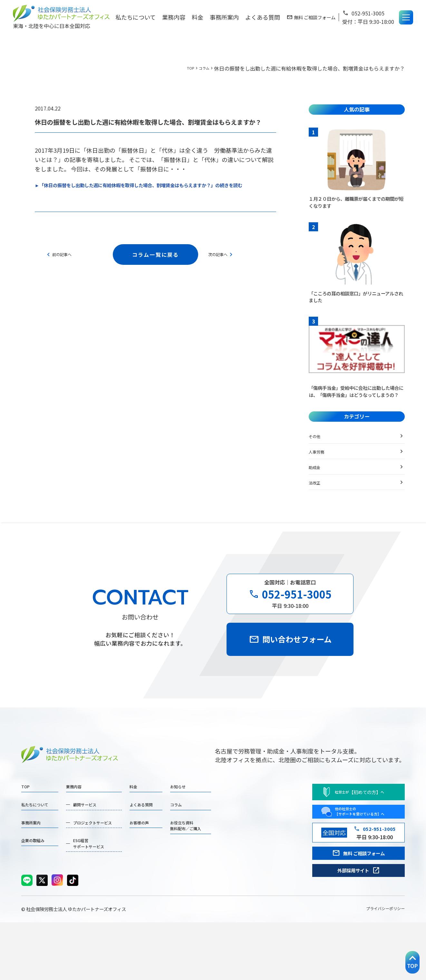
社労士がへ (341, 829)
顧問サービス (100, 847)
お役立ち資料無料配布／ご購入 (237, 874)
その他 (317, 455)
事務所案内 (224, 17)
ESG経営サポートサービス (106, 895)
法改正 (317, 501)
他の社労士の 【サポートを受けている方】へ (349, 853)
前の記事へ (63, 264)
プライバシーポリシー (376, 966)
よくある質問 (263, 17)
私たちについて (136, 17)
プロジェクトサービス (111, 869)
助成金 (317, 486)
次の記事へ (226, 264)
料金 (198, 17)
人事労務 (320, 470)
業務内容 (174, 17)
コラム (202, 68)
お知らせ (225, 825)
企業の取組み (39, 891)
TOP (184, 68)
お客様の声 (176, 869)
